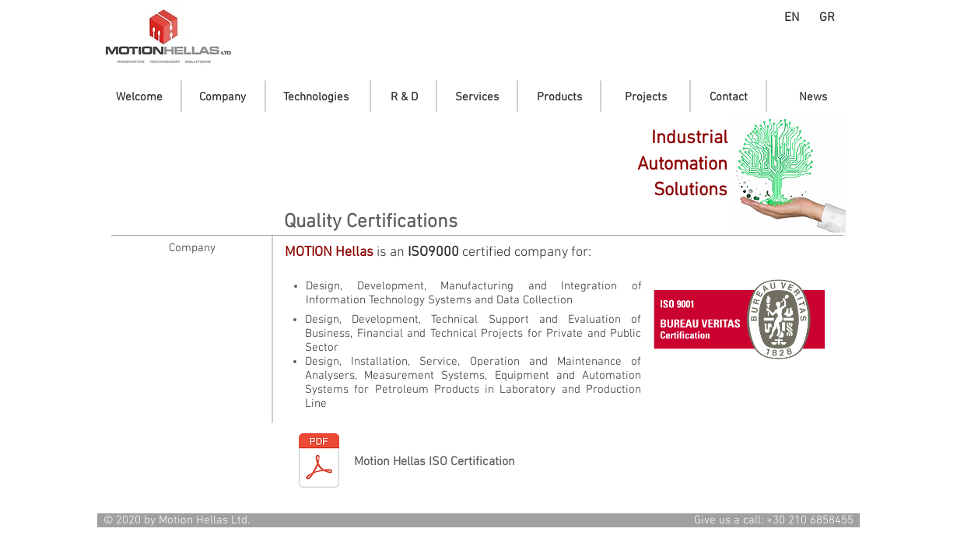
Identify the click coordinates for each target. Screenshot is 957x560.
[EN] (792, 18)
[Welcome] (139, 97)
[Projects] (646, 97)
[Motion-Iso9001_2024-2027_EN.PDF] (319, 462)
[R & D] (404, 97)
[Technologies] (315, 97)
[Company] (223, 97)
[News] (813, 97)
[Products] (559, 97)
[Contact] (729, 97)
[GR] (827, 18)
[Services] (477, 97)
